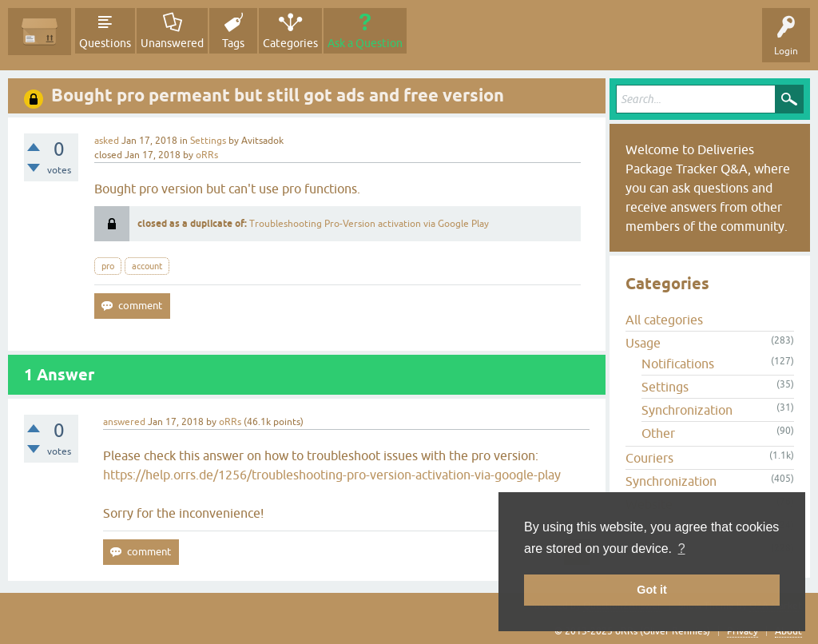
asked (107, 141)
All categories (664, 320)
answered (124, 422)
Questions (105, 43)
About (788, 631)
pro (108, 266)
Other (658, 433)
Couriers (649, 458)
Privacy (743, 631)
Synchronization (687, 410)
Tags (233, 43)
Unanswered (172, 43)
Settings (208, 141)
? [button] (682, 549)
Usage (643, 343)
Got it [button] (652, 590)
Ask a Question (365, 43)
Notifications (678, 364)
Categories (290, 43)
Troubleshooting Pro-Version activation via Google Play (369, 224)
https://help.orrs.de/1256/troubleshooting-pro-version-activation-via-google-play (332, 475)
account (147, 266)
